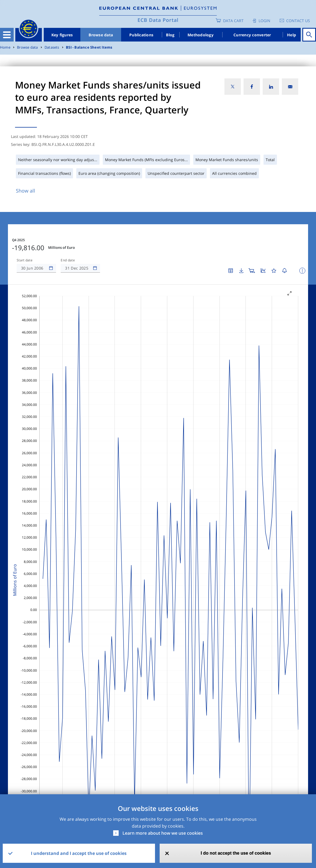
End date (68, 260)
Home (5, 47)
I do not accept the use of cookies (236, 853)
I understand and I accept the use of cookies (79, 853)
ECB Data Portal (158, 20)
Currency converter (252, 35)
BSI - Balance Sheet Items (89, 47)
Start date (25, 260)
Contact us (298, 21)
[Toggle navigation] (7, 35)
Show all (26, 191)
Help (292, 35)
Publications (141, 35)
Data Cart (233, 21)
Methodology (201, 35)
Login (264, 21)
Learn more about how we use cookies (163, 833)
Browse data (101, 35)
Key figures (62, 35)
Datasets (52, 47)
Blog (170, 35)
